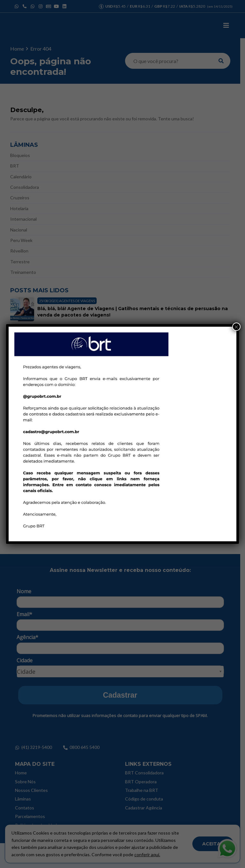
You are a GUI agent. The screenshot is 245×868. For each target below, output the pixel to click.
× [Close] (236, 327)
